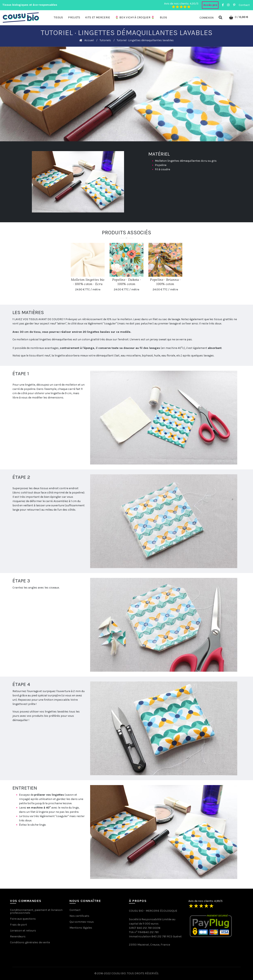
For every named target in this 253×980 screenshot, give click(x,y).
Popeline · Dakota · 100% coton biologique (127, 284)
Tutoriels (105, 40)
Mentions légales (81, 928)
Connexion (207, 18)
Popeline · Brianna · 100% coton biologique (165, 284)
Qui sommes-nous (82, 922)
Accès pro (210, 5)
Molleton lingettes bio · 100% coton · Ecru (88, 282)
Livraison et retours (23, 931)
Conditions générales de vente (30, 942)
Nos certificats (79, 916)
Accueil (89, 40)
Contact (244, 5)
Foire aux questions (23, 919)
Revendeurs (18, 936)
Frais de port (18, 925)
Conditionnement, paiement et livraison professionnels (36, 911)
